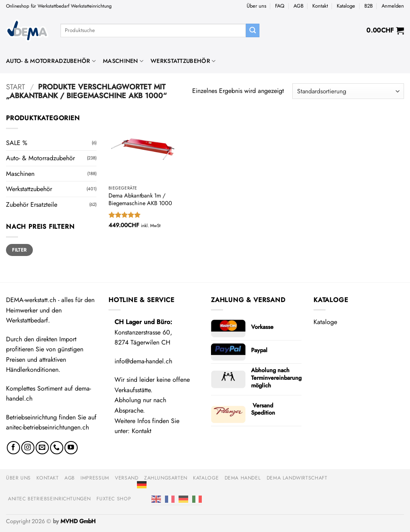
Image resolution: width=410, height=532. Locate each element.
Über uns (256, 6)
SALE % (17, 143)
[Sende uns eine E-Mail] (42, 448)
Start (16, 87)
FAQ (280, 6)
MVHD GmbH (78, 521)
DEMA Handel (243, 478)
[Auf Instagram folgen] (28, 448)
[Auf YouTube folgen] (71, 448)
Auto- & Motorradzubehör (51, 61)
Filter (19, 250)
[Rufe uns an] (57, 448)
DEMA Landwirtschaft (297, 478)
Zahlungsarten (166, 478)
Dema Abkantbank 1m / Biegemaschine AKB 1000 (140, 199)
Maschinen (123, 61)
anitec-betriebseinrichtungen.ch (47, 427)
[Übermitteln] (253, 30)
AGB (298, 6)
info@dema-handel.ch (143, 361)
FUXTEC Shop (114, 499)
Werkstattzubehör (183, 61)
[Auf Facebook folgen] (13, 448)
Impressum (95, 478)
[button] (393, 6)
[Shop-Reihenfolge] (348, 91)
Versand (127, 478)
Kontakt (320, 6)
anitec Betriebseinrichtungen (49, 499)
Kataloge (346, 6)
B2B (369, 6)
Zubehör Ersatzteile (32, 205)
